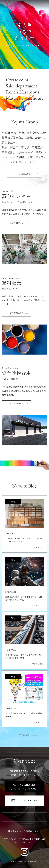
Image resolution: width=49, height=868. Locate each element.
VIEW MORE (19, 223)
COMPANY (28, 174)
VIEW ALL (29, 735)
